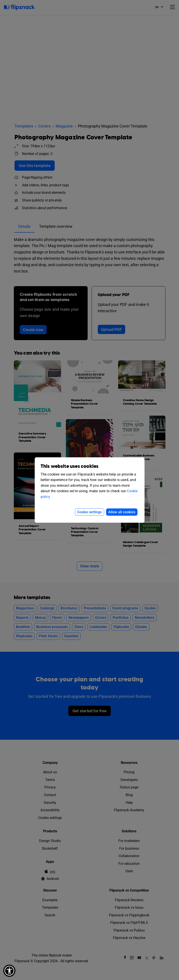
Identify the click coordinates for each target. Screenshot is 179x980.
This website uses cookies (70, 466)
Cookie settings (89, 512)
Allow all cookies (122, 512)
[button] (9, 971)
